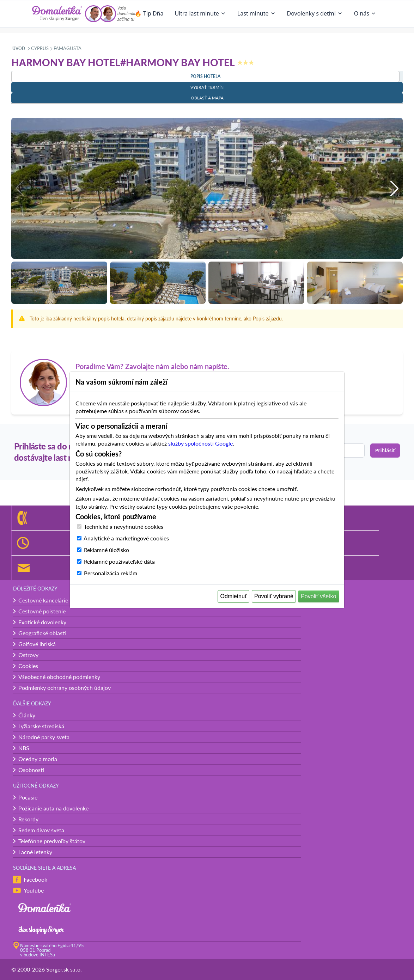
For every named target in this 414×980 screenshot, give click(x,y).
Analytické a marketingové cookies (126, 538)
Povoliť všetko (318, 596)
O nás (365, 13)
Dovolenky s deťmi (315, 13)
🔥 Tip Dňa (149, 13)
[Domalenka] (57, 14)
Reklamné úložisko (106, 550)
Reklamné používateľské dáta (119, 561)
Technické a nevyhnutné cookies (124, 526)
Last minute (257, 13)
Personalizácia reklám (111, 573)
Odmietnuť (234, 596)
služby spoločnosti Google (200, 443)
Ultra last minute (200, 13)
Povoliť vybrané (274, 596)
